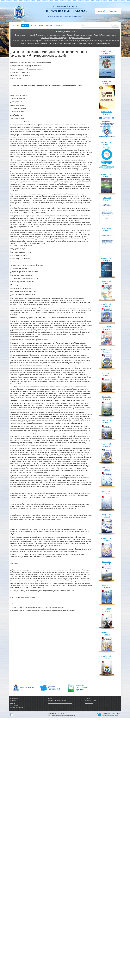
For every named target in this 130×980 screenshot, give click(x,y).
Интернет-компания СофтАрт (111, 715)
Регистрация (113, 11)
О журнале (16, 25)
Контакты (58, 25)
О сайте (87, 698)
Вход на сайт (101, 11)
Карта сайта (89, 703)
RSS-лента (14, 705)
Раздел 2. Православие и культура (79, 35)
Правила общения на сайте (57, 701)
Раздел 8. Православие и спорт (99, 44)
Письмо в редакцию (17, 707)
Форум (41, 25)
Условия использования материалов (60, 703)
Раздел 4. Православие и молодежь (54, 38)
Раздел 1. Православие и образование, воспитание (47, 35)
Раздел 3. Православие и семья (105, 35)
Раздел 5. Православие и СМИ (80, 38)
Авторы (33, 25)
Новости (49, 25)
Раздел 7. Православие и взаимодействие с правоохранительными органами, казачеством (53, 44)
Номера (25, 25)
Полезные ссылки (91, 701)
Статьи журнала (21, 35)
